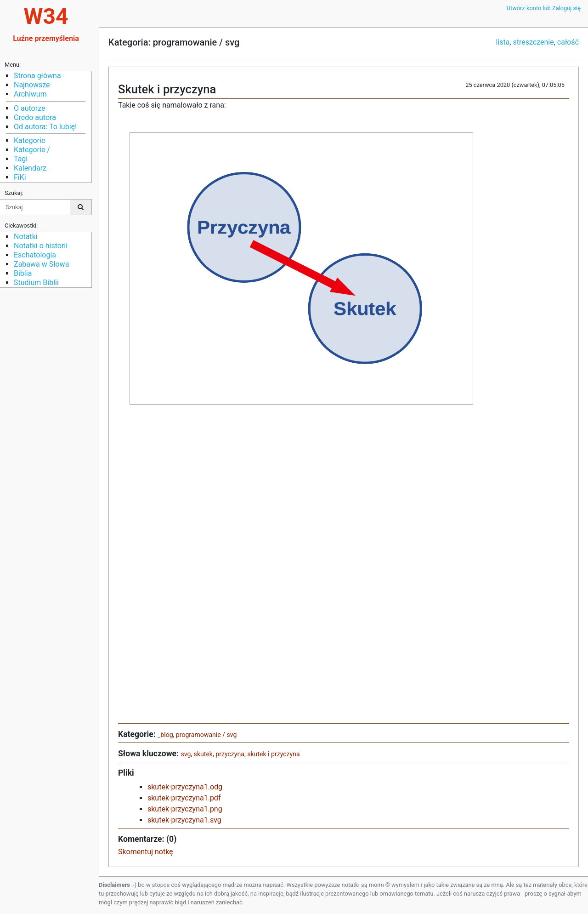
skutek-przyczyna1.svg (184, 820)
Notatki (26, 237)
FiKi (20, 177)
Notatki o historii (41, 246)
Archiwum (30, 94)
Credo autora (35, 117)
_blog (165, 735)
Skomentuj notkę (146, 852)
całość (568, 42)
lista (503, 42)
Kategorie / (32, 150)
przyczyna (230, 754)
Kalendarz (30, 168)
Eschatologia (35, 255)
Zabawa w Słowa (41, 264)
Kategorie (29, 140)
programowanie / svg (206, 735)
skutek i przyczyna (273, 754)
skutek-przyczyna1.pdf (184, 798)
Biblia (23, 273)
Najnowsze (32, 85)
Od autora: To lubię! (45, 127)
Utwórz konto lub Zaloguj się (544, 8)
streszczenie (533, 42)
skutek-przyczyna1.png (185, 809)
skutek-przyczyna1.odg (185, 787)
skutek (203, 754)
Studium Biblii (36, 283)
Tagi (21, 159)
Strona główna (37, 76)
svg (186, 754)
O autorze (29, 108)
